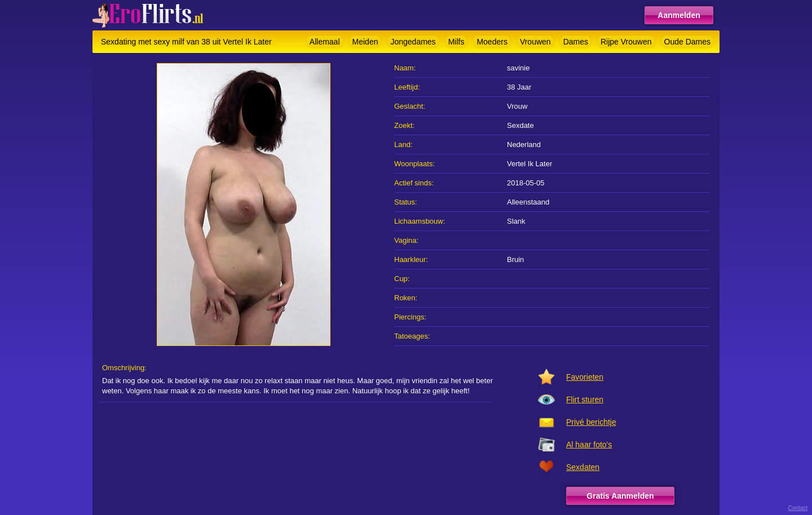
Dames (576, 42)
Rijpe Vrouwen (626, 42)
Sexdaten (583, 467)
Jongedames (413, 42)
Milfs (456, 42)
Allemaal (325, 42)
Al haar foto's (589, 445)
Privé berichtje (591, 422)
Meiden (365, 42)
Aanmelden (679, 15)
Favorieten (585, 377)
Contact (798, 508)
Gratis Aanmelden (620, 496)
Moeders (492, 42)
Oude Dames (687, 42)
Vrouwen (535, 42)
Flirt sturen (585, 399)
